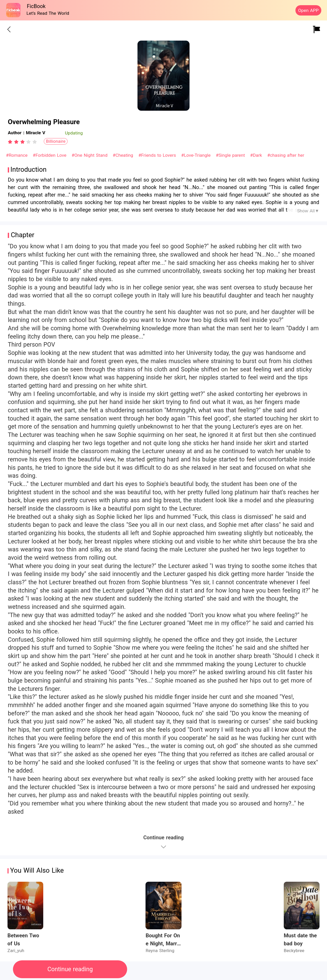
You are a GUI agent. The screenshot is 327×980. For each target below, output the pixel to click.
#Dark (257, 155)
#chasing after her (286, 155)
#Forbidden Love (50, 155)
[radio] (11, 142)
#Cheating (124, 155)
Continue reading (70, 969)
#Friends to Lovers (158, 155)
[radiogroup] (22, 142)
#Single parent (231, 155)
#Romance (17, 155)
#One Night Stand (90, 155)
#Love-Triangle (197, 155)
